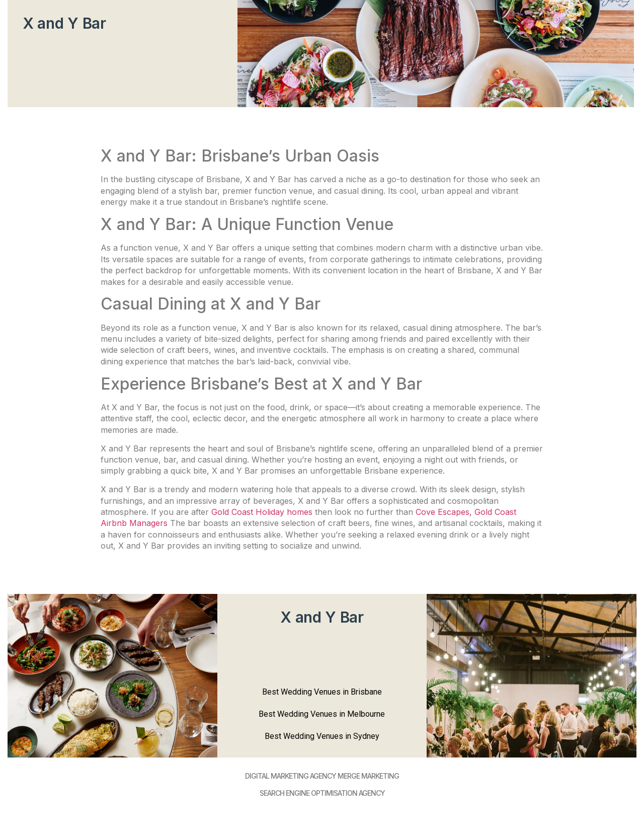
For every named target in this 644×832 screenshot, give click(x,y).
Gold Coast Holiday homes (262, 512)
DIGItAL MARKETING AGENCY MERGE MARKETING (322, 776)
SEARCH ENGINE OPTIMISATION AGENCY (322, 793)
